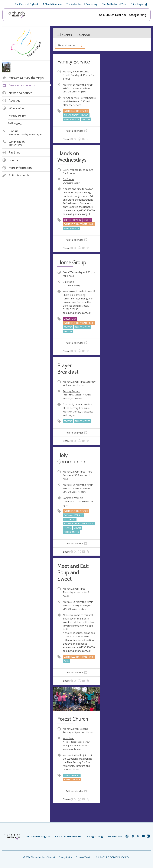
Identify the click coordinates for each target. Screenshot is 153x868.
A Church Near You (52, 4)
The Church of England (26, 4)
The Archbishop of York (114, 4)
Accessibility (115, 836)
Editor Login (139, 4)
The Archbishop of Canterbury (82, 4)
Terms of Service (84, 857)
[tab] (76, 131)
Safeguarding (137, 15)
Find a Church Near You (112, 15)
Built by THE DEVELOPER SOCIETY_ (113, 857)
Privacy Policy (65, 857)
